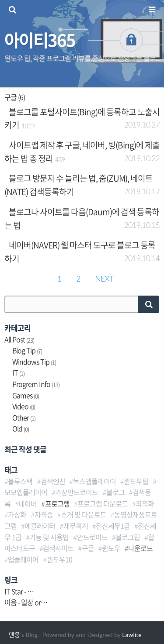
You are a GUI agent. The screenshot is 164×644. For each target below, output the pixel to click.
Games (26, 395)
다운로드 (140, 548)
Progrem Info (36, 384)
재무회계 (76, 526)
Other (24, 417)
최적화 (145, 503)
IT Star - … (19, 591)
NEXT (104, 279)
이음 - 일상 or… (26, 602)
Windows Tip (34, 362)
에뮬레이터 (40, 526)
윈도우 (111, 548)
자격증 (44, 514)
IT (18, 372)
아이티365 (40, 40)
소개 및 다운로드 (84, 514)
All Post (19, 339)
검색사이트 (58, 548)
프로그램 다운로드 (103, 503)
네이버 (28, 503)
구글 (88, 548)
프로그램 (57, 503)
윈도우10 (59, 559)
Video (24, 406)
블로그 (115, 492)
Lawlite (132, 635)
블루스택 (20, 481)
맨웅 (14, 635)
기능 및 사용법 (49, 537)
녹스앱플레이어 (94, 481)
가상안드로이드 (77, 492)
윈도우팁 (136, 481)
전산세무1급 (113, 526)
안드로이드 (92, 537)
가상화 (17, 514)
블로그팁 (128, 537)
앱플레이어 (23, 559)
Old (21, 428)
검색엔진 (53, 481)
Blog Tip (27, 350)
